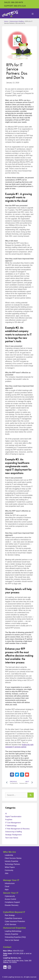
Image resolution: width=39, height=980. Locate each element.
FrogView (9, 820)
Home (6, 21)
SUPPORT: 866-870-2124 (15, 6)
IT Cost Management (13, 823)
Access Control (10, 899)
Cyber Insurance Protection (15, 921)
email (5, 955)
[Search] (31, 795)
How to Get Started (12, 940)
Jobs (7, 873)
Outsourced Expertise (14, 928)
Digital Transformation (13, 817)
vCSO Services (10, 924)
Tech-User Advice (12, 838)
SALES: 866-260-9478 (14, 2)
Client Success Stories (13, 858)
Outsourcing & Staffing (17, 21)
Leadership (9, 855)
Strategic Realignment (13, 835)
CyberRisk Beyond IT (14, 912)
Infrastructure (10, 883)
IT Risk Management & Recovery (17, 829)
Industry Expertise (11, 861)
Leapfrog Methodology (13, 931)
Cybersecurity (10, 896)
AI (6, 814)
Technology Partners (12, 864)
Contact (7, 947)
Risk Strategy (10, 915)
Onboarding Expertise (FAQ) (15, 937)
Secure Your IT (11, 893)
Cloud (7, 886)
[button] (12, 775)
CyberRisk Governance (13, 918)
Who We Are (10, 852)
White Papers (10, 867)
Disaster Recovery (12, 905)
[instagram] (5, 967)
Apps (7, 889)
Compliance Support (12, 902)
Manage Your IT (11, 880)
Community (9, 870)
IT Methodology (11, 826)
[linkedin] (9, 967)
